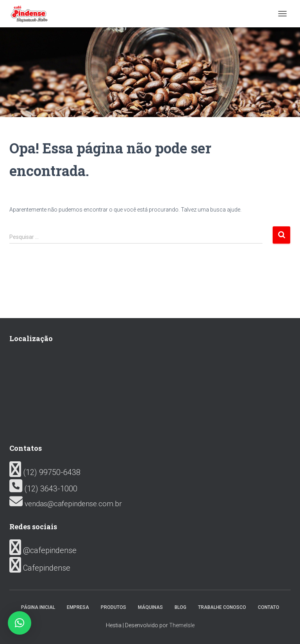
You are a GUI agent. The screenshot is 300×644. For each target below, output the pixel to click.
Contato (269, 607)
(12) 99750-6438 (45, 472)
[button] (20, 623)
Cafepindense (40, 568)
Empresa (78, 607)
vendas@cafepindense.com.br (66, 504)
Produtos (113, 607)
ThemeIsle (182, 625)
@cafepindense (43, 550)
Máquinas (150, 607)
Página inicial (38, 607)
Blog (180, 607)
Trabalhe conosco (222, 607)
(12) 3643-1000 (43, 489)
